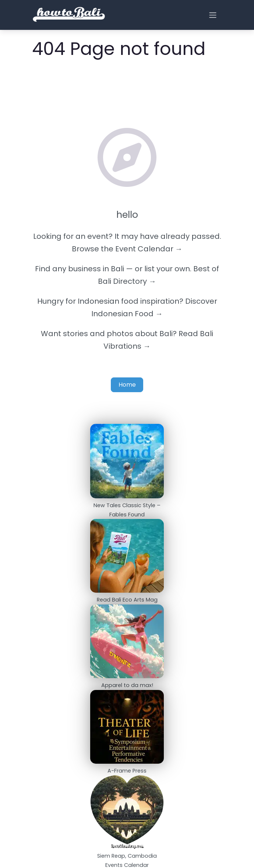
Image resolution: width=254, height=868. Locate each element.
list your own (167, 269)
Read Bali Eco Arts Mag (127, 600)
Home (127, 385)
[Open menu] (213, 15)
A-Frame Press (127, 771)
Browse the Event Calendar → (127, 249)
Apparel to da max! (127, 685)
